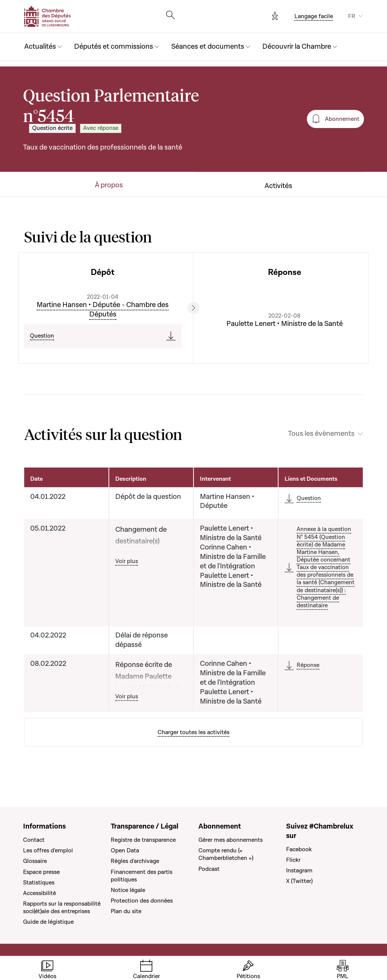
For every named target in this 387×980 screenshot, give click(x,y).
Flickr (293, 860)
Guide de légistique (48, 922)
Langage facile (314, 16)
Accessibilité (39, 893)
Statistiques (39, 883)
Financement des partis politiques (142, 876)
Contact (34, 840)
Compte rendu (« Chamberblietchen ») (226, 854)
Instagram (299, 870)
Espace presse (41, 872)
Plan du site (126, 911)
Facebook (299, 849)
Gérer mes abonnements (231, 840)
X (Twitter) (299, 881)
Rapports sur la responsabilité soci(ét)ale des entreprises (62, 907)
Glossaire (35, 861)
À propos (109, 185)
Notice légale (128, 890)
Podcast (209, 869)
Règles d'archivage (135, 861)
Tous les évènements (321, 434)
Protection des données (142, 901)
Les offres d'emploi (48, 850)
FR (352, 16)
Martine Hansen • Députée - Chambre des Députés (103, 310)
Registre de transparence (143, 840)
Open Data (125, 850)
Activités (278, 186)
